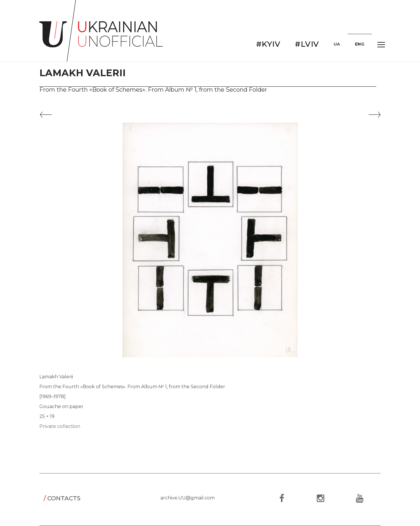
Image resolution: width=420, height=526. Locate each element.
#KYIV (268, 44)
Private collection (60, 426)
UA (337, 44)
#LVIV (307, 44)
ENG (360, 44)
